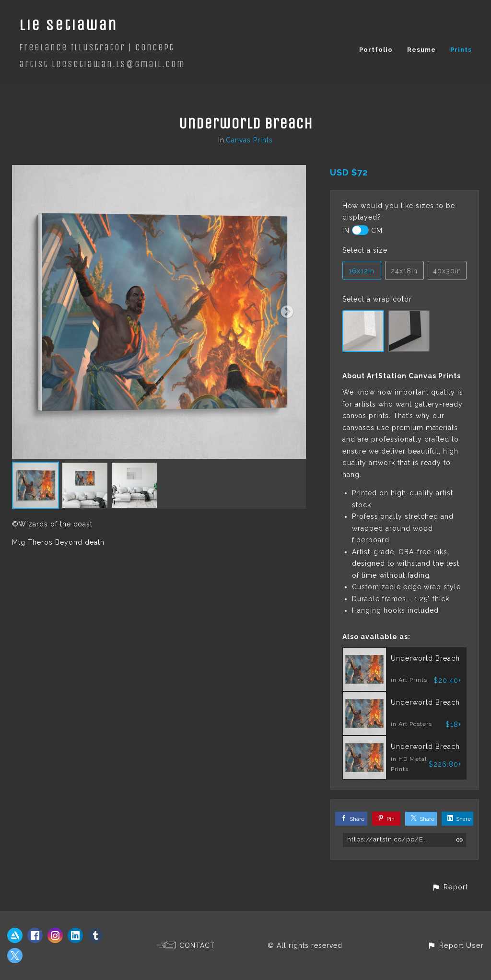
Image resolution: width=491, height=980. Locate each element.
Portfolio (376, 50)
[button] (450, 887)
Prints (461, 50)
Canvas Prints (249, 140)
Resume (421, 50)
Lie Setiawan (68, 25)
